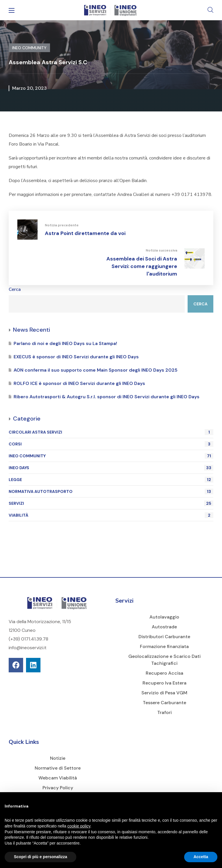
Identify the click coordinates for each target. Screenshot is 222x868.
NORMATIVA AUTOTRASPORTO (111, 491)
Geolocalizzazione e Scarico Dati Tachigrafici (164, 660)
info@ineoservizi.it (28, 648)
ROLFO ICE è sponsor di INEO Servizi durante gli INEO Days (79, 383)
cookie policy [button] (79, 826)
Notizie (58, 758)
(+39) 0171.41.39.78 (28, 639)
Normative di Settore (58, 768)
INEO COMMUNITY (111, 456)
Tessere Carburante (164, 703)
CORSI (111, 444)
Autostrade (164, 627)
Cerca (15, 289)
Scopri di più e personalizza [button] (40, 857)
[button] (210, 10)
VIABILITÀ (111, 515)
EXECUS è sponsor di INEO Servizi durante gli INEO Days (76, 357)
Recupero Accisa (164, 673)
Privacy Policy (58, 788)
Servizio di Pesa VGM (164, 693)
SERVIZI (111, 503)
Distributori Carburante (164, 637)
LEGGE (111, 480)
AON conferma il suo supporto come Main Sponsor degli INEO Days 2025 (96, 370)
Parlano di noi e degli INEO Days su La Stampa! (65, 343)
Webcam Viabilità (58, 778)
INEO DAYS (111, 468)
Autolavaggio (164, 617)
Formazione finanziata (164, 646)
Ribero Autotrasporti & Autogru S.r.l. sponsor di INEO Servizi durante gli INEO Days (107, 397)
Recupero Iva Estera (164, 683)
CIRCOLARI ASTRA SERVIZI (111, 432)
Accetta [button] (201, 857)
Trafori (164, 712)
